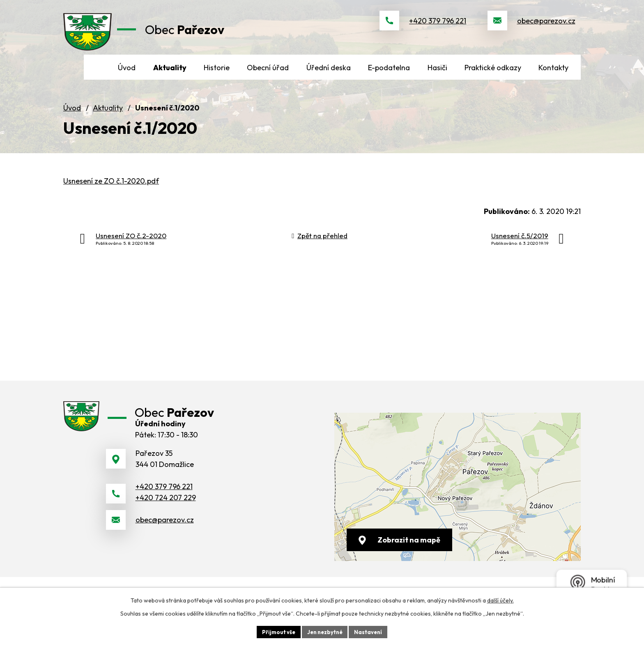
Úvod (72, 125)
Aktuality (108, 125)
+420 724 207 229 (166, 526)
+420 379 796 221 (438, 29)
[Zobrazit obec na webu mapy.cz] (458, 505)
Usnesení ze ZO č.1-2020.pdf (111, 198)
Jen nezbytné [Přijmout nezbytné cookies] (325, 631)
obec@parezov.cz (546, 29)
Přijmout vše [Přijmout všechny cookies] (275, 631)
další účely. (500, 599)
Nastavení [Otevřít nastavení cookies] (371, 631)
